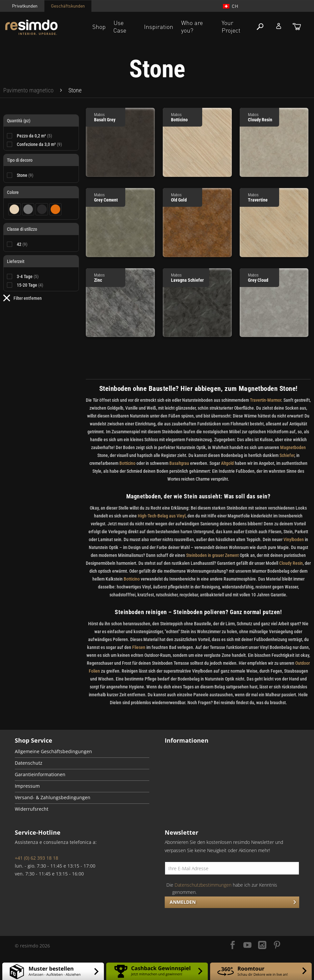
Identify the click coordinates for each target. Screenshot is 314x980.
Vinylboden (294, 539)
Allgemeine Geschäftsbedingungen (53, 752)
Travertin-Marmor (266, 400)
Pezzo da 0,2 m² (35, 136)
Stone (25, 175)
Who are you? (192, 26)
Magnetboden (293, 447)
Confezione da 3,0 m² (39, 144)
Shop (99, 27)
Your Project (231, 26)
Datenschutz (29, 763)
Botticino (127, 463)
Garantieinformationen (40, 775)
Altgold (227, 463)
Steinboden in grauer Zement (212, 555)
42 (22, 244)
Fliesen (139, 647)
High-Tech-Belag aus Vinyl (162, 516)
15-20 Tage (30, 285)
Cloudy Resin (291, 563)
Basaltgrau (179, 463)
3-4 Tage (28, 276)
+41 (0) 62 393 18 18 (36, 858)
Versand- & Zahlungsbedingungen (53, 798)
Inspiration (159, 27)
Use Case (120, 26)
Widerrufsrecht (32, 809)
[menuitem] (28, 90)
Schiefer (287, 455)
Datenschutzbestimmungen (203, 885)
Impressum (27, 786)
